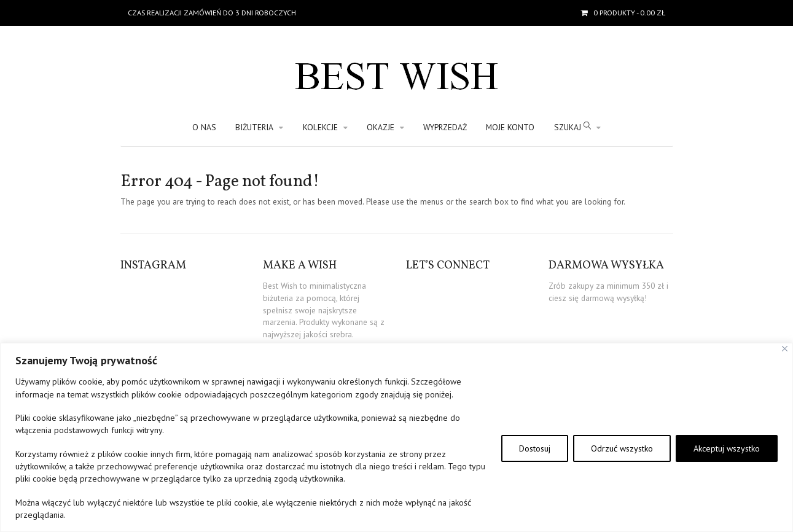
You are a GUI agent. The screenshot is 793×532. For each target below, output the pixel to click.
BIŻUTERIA (254, 127)
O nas (204, 127)
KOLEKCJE (320, 127)
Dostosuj (535, 448)
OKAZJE (381, 127)
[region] (396, 437)
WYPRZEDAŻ (445, 127)
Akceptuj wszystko (727, 448)
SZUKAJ (572, 127)
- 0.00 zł (628, 13)
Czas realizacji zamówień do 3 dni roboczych (212, 13)
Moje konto (510, 127)
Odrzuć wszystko (622, 448)
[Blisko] (785, 349)
